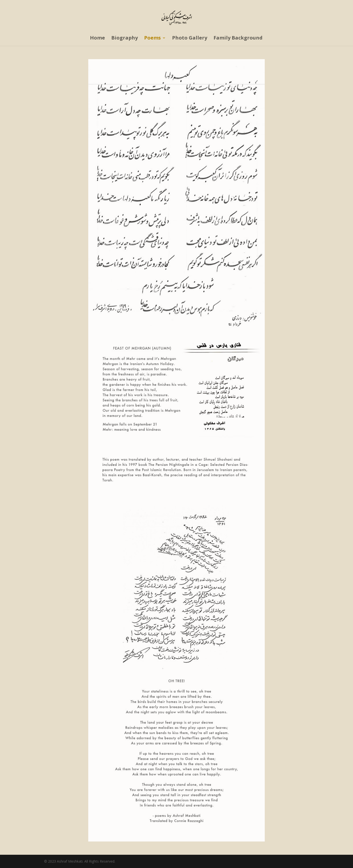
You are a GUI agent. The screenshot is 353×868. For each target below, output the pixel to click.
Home (97, 39)
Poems (152, 39)
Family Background (238, 39)
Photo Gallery (190, 39)
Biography (125, 39)
